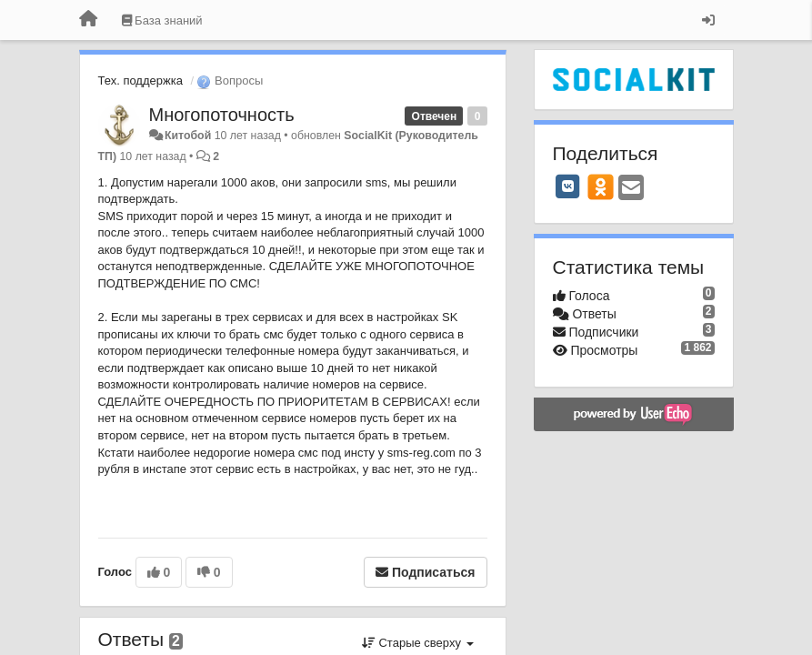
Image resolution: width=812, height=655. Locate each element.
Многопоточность (222, 115)
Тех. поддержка (140, 81)
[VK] (568, 186)
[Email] (631, 189)
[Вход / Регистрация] (708, 20)
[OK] (601, 186)
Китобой (188, 136)
